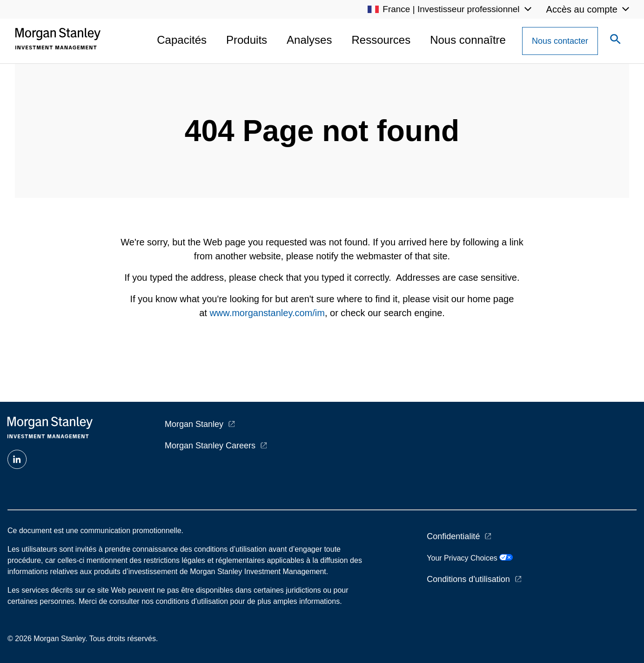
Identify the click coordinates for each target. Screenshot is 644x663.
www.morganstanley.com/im (267, 313)
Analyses (309, 40)
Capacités (182, 40)
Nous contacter (560, 41)
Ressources (381, 40)
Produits (247, 40)
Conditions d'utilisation (468, 579)
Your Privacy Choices (470, 558)
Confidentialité (453, 536)
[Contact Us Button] (560, 41)
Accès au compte (582, 9)
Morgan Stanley (194, 424)
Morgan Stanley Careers (210, 446)
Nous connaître (468, 40)
